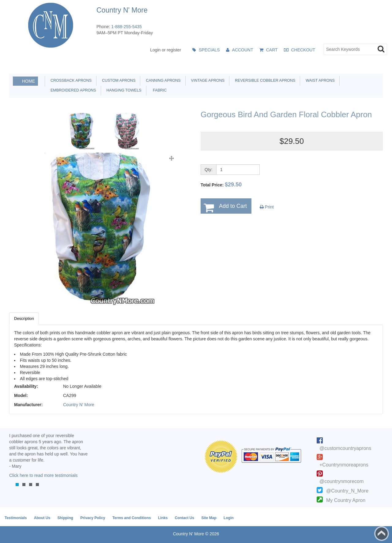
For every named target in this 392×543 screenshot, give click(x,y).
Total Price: (221, 185)
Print (267, 207)
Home (28, 81)
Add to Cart (233, 206)
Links (163, 518)
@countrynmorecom (341, 481)
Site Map (209, 518)
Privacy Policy (93, 518)
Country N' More (79, 405)
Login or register (166, 50)
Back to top (382, 534)
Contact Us (185, 518)
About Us (42, 518)
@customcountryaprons (345, 448)
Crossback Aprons (70, 81)
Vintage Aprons (207, 81)
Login (229, 518)
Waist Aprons (319, 81)
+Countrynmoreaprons (344, 465)
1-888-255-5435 (126, 27)
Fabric (158, 90)
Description (24, 318)
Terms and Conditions (132, 518)
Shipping (65, 518)
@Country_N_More (347, 491)
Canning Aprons (162, 81)
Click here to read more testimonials (43, 475)
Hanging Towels (123, 90)
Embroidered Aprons (72, 90)
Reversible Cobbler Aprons (264, 81)
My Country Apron (346, 500)
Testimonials (16, 518)
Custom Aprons (118, 81)
